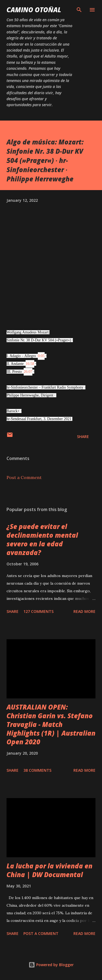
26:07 (28, 372)
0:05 (41, 356)
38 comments (37, 770)
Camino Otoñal (34, 10)
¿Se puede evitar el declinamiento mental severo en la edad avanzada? (42, 539)
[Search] (79, 10)
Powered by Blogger (51, 965)
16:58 (30, 364)
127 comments (38, 611)
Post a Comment (24, 477)
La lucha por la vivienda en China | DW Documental (50, 870)
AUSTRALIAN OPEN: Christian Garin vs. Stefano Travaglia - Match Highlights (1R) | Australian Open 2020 (51, 724)
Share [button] (83, 437)
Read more (84, 611)
